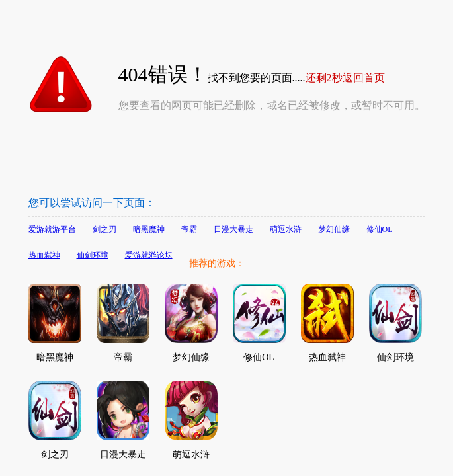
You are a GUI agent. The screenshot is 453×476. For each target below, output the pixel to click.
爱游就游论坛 (149, 255)
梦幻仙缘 (334, 229)
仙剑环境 (93, 255)
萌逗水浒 (286, 229)
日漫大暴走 (233, 229)
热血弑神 (44, 255)
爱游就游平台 (52, 229)
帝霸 (189, 229)
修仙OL (380, 229)
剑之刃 (104, 229)
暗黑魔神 (149, 229)
